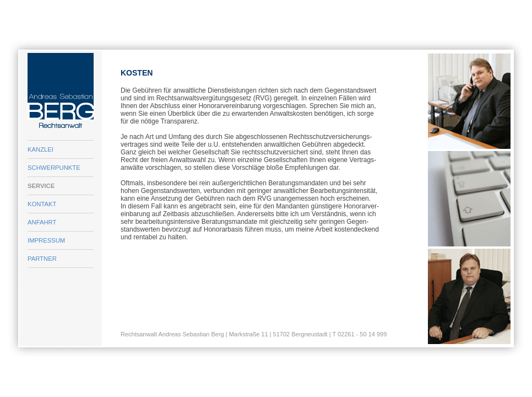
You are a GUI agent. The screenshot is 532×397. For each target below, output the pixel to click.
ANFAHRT (42, 222)
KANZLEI (40, 149)
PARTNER (42, 259)
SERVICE (41, 186)
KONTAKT (42, 204)
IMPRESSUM (46, 240)
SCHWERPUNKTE (54, 168)
